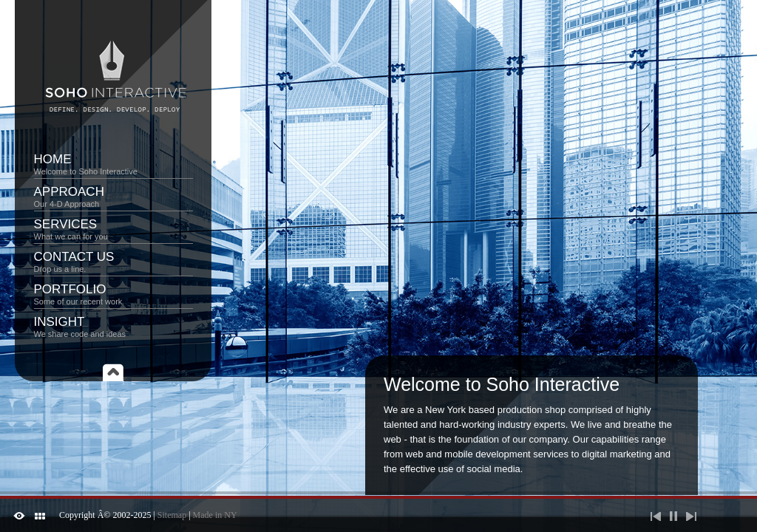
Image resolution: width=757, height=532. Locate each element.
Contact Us (113, 262)
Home (113, 164)
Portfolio (113, 294)
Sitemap (172, 515)
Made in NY (215, 515)
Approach (113, 197)
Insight (113, 327)
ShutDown (19, 516)
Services (113, 229)
